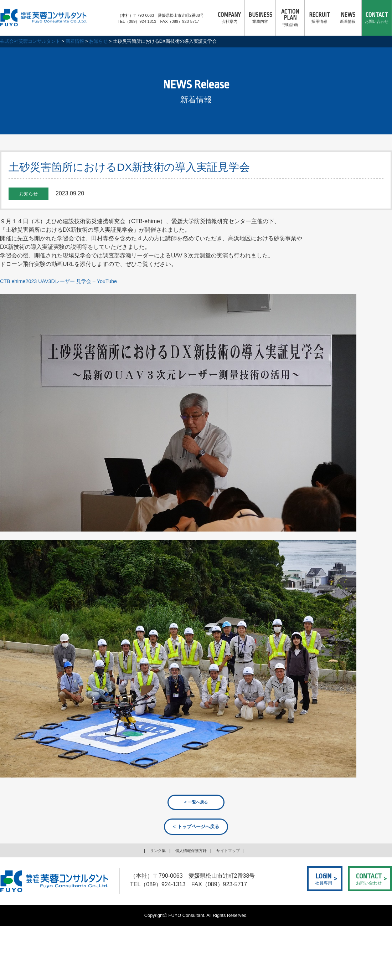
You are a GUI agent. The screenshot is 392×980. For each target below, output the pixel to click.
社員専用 (324, 879)
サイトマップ (232, 851)
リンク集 (153, 851)
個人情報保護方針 (190, 851)
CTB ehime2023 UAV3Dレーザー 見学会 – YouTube (66, 281)
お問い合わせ (377, 18)
